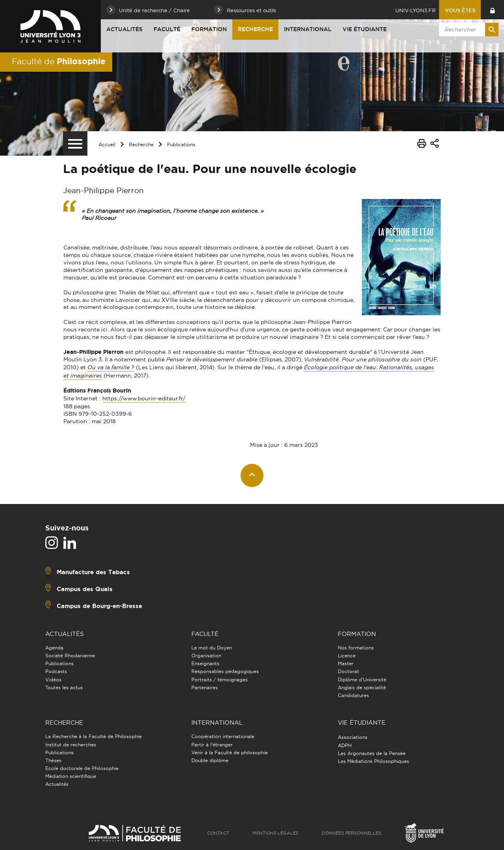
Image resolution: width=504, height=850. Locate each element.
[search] (467, 30)
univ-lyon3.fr (415, 10)
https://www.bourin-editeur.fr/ (144, 398)
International (308, 29)
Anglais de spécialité (362, 687)
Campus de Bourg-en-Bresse (99, 605)
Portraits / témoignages (220, 680)
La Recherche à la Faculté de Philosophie (94, 736)
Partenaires (205, 687)
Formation (209, 29)
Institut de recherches (71, 745)
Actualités (124, 29)
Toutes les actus (64, 687)
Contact (218, 833)
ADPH (345, 745)
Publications (181, 144)
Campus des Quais (85, 589)
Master (346, 663)
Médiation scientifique (71, 776)
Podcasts (56, 671)
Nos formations (356, 648)
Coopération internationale (223, 736)
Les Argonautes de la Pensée (372, 753)
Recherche (255, 29)
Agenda (54, 648)
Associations (353, 737)
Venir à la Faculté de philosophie (230, 752)
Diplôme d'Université (362, 680)
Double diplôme (210, 760)
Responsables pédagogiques (225, 671)
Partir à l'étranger (212, 745)
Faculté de (59, 61)
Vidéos (53, 680)
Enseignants (205, 663)
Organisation (206, 656)
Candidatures (353, 695)
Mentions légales (275, 833)
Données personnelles (351, 833)
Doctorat (348, 671)
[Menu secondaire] (75, 143)
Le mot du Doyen (212, 648)
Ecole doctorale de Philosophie (82, 768)
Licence (347, 656)
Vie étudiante (365, 29)
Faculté (167, 29)
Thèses (53, 760)
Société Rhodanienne (70, 656)
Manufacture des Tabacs (93, 572)
